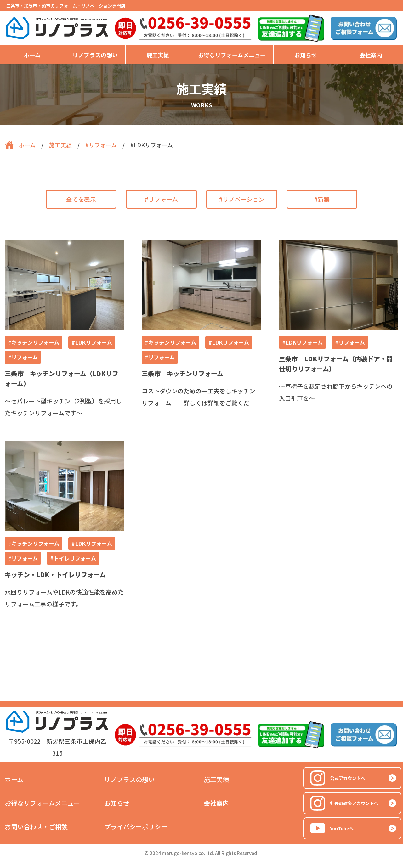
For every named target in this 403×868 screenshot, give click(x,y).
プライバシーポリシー (136, 827)
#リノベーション (242, 199)
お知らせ (306, 55)
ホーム (32, 55)
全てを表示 (81, 199)
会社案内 (371, 55)
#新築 (322, 199)
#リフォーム (161, 199)
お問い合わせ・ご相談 (36, 827)
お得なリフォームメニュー (232, 55)
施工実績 (158, 55)
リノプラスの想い (95, 55)
